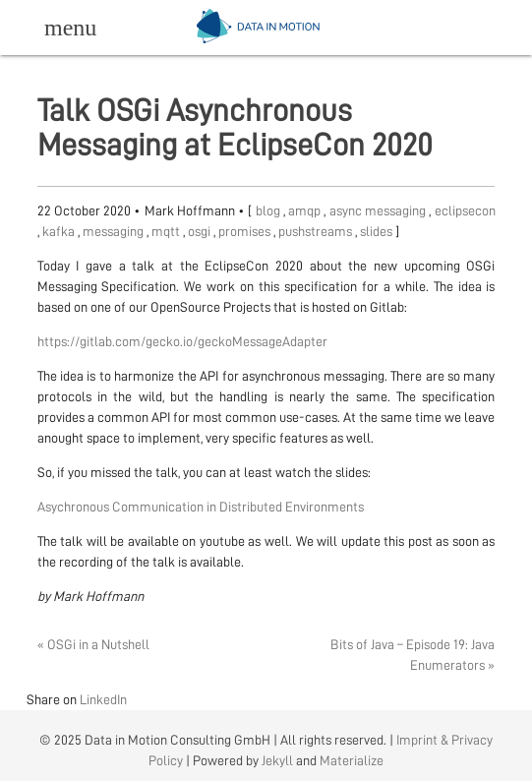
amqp (306, 210)
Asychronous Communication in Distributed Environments (201, 507)
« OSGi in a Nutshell (93, 644)
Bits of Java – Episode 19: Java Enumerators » (413, 655)
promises (246, 231)
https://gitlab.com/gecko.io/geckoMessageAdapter (182, 341)
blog (269, 210)
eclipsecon (465, 210)
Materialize (352, 760)
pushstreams (317, 231)
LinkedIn (103, 699)
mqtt (167, 231)
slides (378, 231)
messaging (115, 231)
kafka (60, 231)
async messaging (380, 210)
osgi (201, 231)
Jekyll (277, 760)
